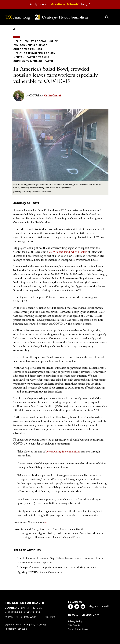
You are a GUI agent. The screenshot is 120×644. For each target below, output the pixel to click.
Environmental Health (72, 529)
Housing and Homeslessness (36, 537)
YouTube (83, 607)
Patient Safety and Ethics (66, 537)
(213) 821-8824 (20, 629)
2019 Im (54, 252)
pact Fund (64, 252)
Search (104, 14)
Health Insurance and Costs (71, 533)
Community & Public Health (33, 61)
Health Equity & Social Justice (36, 41)
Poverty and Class (49, 529)
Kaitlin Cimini (52, 96)
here (46, 522)
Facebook (71, 607)
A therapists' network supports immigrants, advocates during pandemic (57, 567)
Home (14, 29)
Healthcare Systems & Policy (34, 53)
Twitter (77, 607)
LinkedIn (105, 606)
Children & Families (28, 49)
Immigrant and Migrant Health (38, 533)
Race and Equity (29, 529)
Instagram (92, 606)
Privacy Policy (75, 621)
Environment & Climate (30, 45)
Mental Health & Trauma (31, 57)
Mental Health (95, 533)
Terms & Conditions (78, 629)
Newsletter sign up (82, 615)
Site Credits (74, 625)
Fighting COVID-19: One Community (39, 573)
